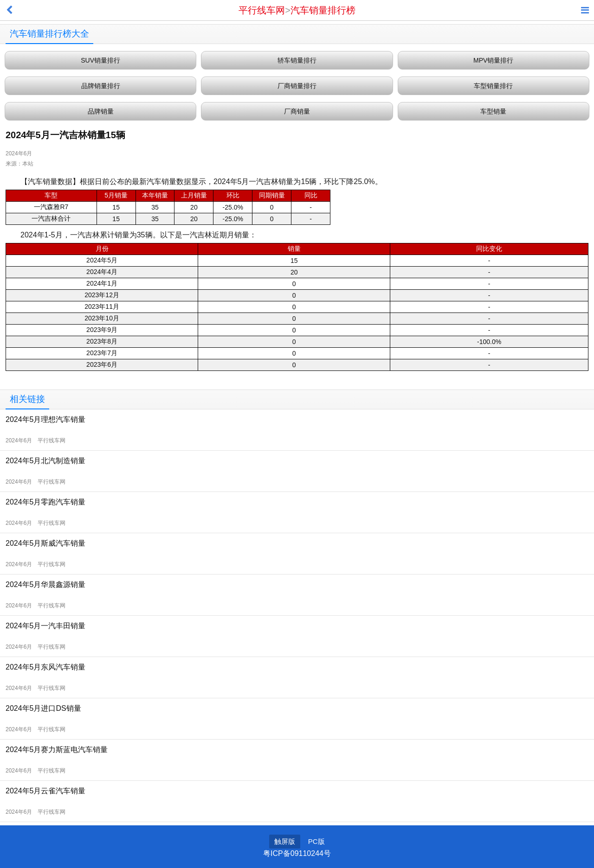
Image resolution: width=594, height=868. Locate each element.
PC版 (316, 841)
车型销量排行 (493, 86)
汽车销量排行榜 (323, 10)
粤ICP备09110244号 (297, 853)
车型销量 (493, 111)
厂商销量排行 (297, 86)
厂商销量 (297, 111)
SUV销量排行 (100, 60)
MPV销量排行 (493, 60)
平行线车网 (262, 10)
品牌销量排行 (101, 86)
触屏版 (285, 841)
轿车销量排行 (297, 60)
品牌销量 (101, 111)
